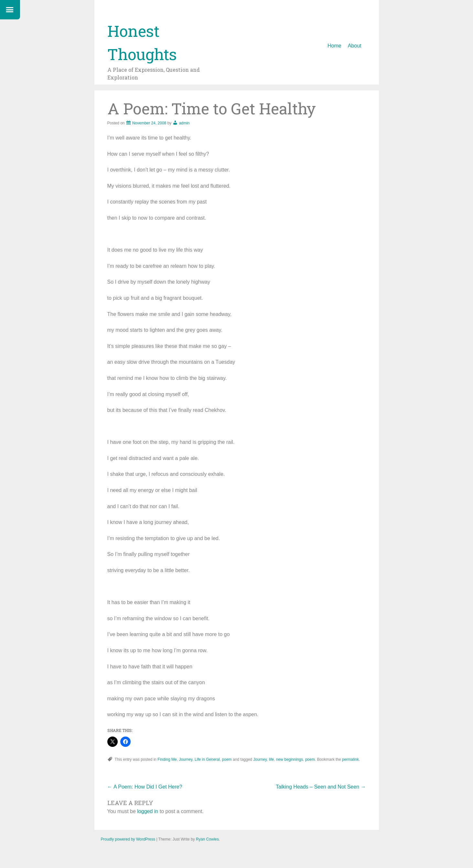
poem (227, 759)
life (271, 759)
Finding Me (167, 759)
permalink (350, 759)
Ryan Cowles (207, 839)
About (355, 46)
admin (184, 123)
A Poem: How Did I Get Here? (145, 787)
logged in (148, 811)
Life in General (207, 759)
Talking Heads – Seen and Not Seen (321, 787)
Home (334, 46)
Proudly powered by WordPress (128, 839)
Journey (186, 759)
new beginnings (290, 759)
